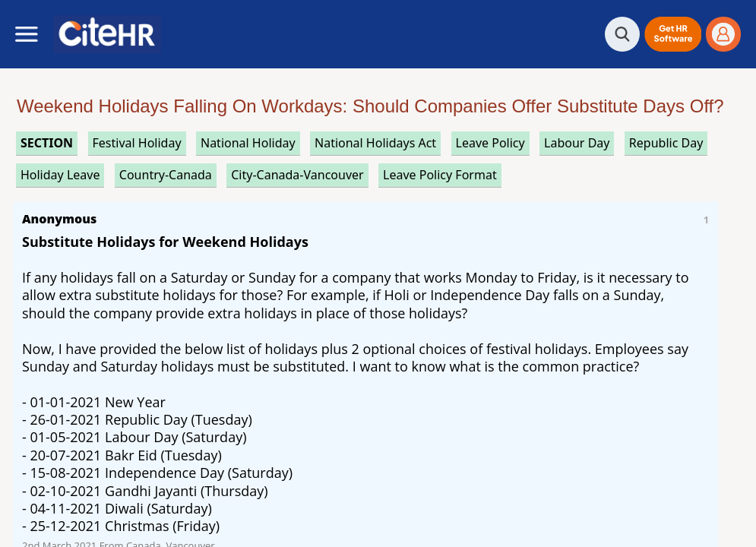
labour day (577, 143)
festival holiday (137, 143)
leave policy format (440, 175)
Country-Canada (166, 175)
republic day (666, 143)
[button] (673, 34)
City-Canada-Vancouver (297, 175)
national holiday (248, 143)
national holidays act (375, 143)
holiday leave (60, 175)
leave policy (490, 143)
